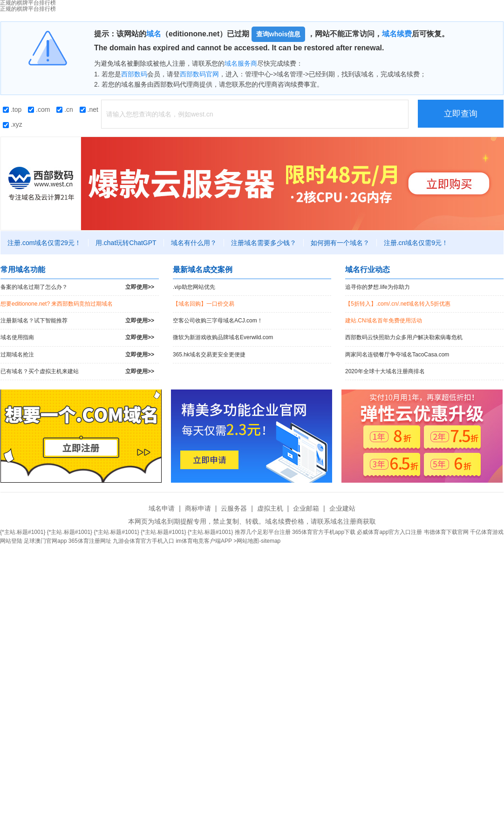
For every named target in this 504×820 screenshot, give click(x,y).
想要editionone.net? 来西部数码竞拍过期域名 (57, 304)
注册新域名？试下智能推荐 (77, 321)
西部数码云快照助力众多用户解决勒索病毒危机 (404, 337)
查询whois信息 (279, 34)
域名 (154, 34)
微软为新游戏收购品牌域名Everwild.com (223, 337)
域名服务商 (241, 63)
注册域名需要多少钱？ (264, 243)
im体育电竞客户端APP (204, 541)
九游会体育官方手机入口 (143, 541)
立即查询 (461, 114)
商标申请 (198, 508)
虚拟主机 (270, 508)
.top (12, 109)
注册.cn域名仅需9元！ (416, 243)
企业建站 (342, 508)
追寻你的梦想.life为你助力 (378, 287)
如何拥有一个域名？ (340, 243)
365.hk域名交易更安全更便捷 (209, 355)
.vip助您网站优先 (194, 287)
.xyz (13, 124)
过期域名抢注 (77, 355)
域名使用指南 (77, 338)
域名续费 (397, 34)
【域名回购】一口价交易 (204, 304)
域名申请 (162, 508)
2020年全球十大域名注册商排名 (385, 371)
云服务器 (234, 508)
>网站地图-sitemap (257, 541)
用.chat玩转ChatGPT (126, 243)
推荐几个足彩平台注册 (263, 532)
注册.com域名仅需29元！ (44, 243)
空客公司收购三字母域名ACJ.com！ (218, 321)
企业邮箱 (306, 508)
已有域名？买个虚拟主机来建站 (77, 372)
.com (39, 109)
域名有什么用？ (194, 243)
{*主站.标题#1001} (23, 532)
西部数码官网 (199, 74)
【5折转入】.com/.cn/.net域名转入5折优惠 (398, 304)
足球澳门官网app (45, 541)
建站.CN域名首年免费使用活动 (384, 321)
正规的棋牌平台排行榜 (28, 9)
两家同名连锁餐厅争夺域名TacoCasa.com (397, 355)
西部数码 (134, 74)
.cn (65, 109)
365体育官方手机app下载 (324, 532)
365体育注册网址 (90, 541)
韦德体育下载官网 (446, 532)
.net (89, 109)
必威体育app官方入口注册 (389, 532)
